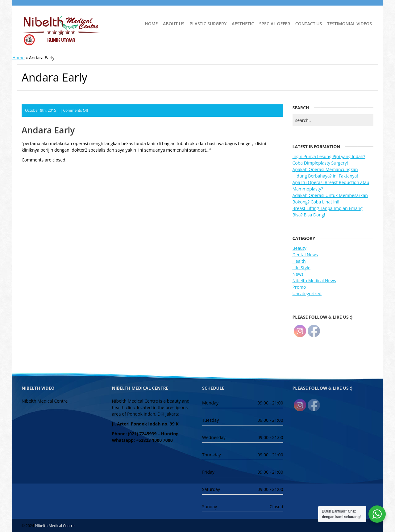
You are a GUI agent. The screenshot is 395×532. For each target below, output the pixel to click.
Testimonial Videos (349, 24)
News (298, 274)
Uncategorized (307, 293)
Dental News (305, 255)
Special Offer (275, 24)
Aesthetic (243, 24)
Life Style (301, 268)
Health (299, 261)
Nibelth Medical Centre (55, 526)
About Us (174, 24)
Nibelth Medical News (314, 281)
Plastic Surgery (208, 24)
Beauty (299, 248)
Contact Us (309, 24)
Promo (299, 287)
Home (151, 24)
